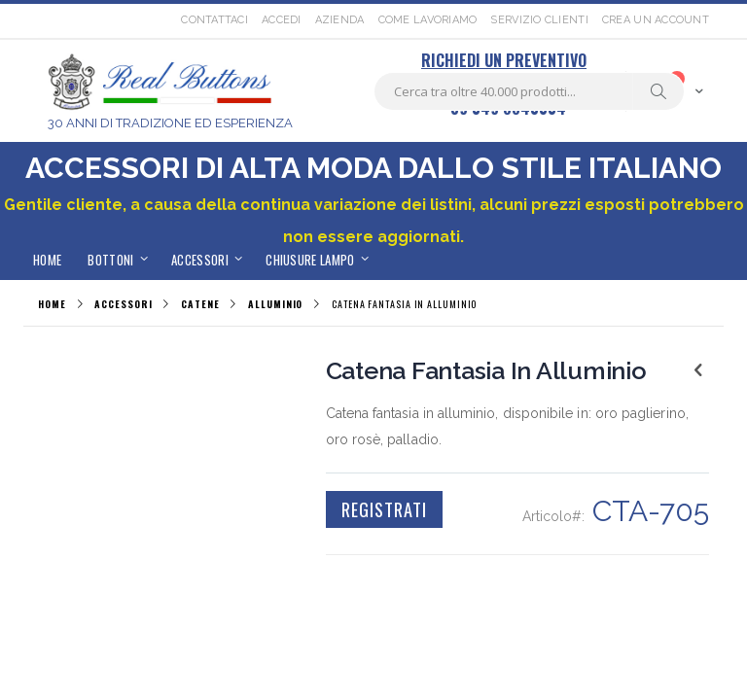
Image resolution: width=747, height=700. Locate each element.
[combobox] (529, 91)
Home (52, 304)
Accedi (282, 20)
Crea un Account (656, 20)
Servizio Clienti (539, 20)
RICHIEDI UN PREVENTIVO (504, 60)
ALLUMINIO (275, 304)
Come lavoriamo (428, 20)
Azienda (340, 20)
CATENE (200, 304)
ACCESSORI (123, 304)
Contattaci (214, 20)
